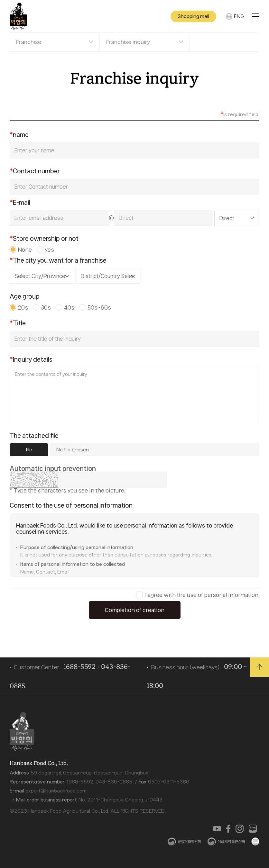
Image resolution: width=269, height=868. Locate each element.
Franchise (29, 42)
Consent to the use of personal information (71, 505)
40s (69, 307)
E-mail (20, 203)
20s (23, 307)
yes (49, 249)
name (19, 135)
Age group (25, 296)
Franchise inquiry (128, 42)
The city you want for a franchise (58, 260)
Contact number (35, 171)
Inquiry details (31, 359)
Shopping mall (193, 16)
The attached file (34, 436)
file (29, 450)
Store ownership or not (44, 239)
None (25, 249)
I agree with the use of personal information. (202, 595)
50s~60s (99, 307)
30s (46, 307)
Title (18, 323)
